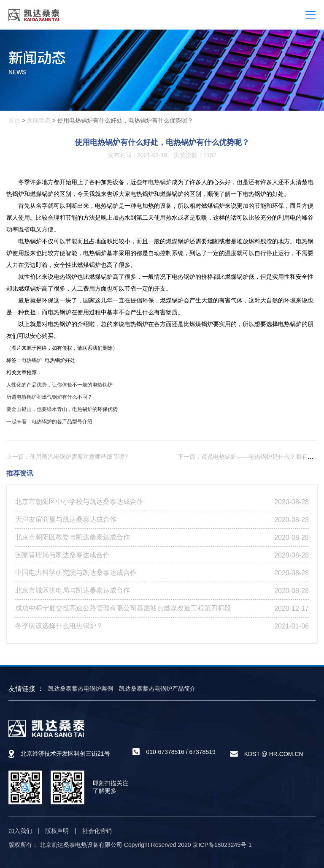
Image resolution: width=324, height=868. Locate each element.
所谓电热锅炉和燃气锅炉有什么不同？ (49, 397)
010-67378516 (165, 752)
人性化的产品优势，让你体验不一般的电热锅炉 (59, 385)
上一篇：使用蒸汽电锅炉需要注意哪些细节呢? (67, 457)
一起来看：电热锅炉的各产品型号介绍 (49, 422)
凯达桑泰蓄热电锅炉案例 (81, 688)
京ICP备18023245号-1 (222, 845)
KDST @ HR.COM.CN (274, 754)
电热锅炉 (160, 182)
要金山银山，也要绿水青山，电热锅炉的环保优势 (62, 409)
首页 (14, 120)
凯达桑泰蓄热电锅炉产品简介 (157, 688)
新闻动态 (39, 120)
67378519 (202, 752)
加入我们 (20, 831)
